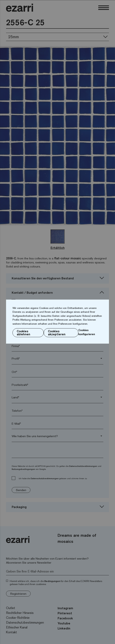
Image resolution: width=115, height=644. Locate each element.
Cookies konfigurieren (87, 332)
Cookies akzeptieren (57, 333)
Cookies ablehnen (23, 333)
